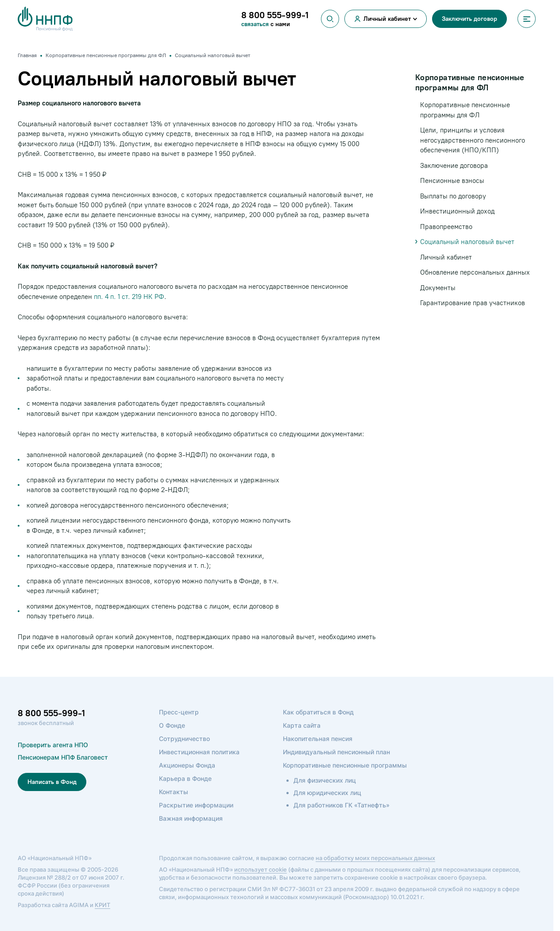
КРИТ (102, 905)
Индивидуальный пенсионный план (336, 752)
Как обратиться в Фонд (318, 712)
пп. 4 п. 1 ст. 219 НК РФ (129, 297)
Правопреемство (446, 227)
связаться (255, 24)
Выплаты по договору (453, 196)
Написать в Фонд (52, 782)
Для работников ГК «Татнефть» (342, 805)
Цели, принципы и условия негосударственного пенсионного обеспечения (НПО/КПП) (473, 140)
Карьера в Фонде (185, 778)
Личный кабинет (387, 19)
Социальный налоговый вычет (467, 242)
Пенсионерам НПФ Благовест (63, 757)
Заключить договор (469, 19)
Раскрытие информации (196, 805)
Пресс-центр (179, 712)
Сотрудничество (184, 739)
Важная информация (191, 818)
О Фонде (172, 725)
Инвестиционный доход (457, 211)
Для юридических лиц (327, 793)
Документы (438, 288)
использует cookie (261, 869)
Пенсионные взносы (452, 181)
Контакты (174, 792)
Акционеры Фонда (187, 765)
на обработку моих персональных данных (375, 858)
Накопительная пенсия (318, 739)
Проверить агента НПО (53, 745)
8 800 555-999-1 (51, 713)
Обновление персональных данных (475, 272)
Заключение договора (454, 166)
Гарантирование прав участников (473, 303)
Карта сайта (302, 725)
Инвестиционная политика (199, 752)
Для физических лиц (325, 780)
